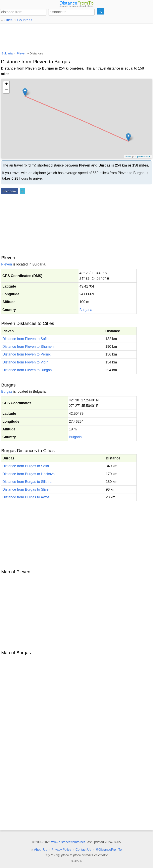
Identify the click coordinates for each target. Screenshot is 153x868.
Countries (25, 20)
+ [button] (6, 84)
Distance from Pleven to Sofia (25, 339)
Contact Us (83, 850)
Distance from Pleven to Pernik (26, 354)
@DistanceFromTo (109, 850)
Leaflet (128, 157)
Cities (8, 20)
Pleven (7, 264)
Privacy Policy (61, 850)
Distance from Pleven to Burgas (27, 370)
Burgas (7, 391)
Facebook (10, 191)
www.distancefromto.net (68, 842)
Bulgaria (86, 310)
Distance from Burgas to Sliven (26, 489)
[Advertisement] (76, 37)
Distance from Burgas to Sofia (26, 466)
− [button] (6, 90)
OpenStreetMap (143, 157)
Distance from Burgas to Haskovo (28, 474)
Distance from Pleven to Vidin (25, 362)
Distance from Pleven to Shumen (28, 347)
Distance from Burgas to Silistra (27, 482)
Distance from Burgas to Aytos (26, 497)
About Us (41, 850)
